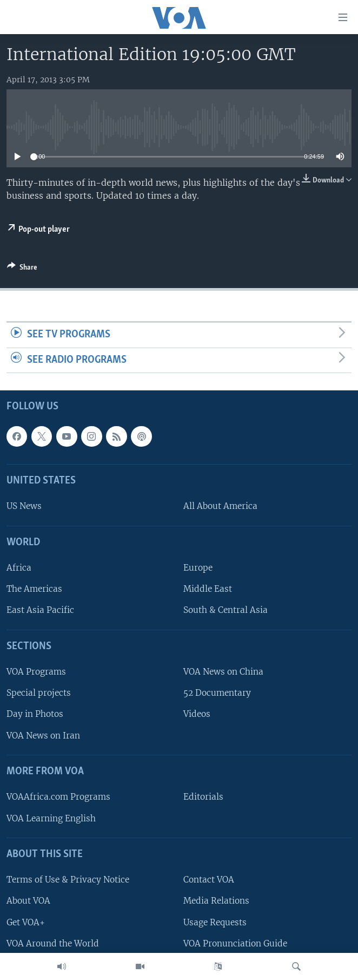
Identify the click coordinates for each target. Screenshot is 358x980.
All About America (220, 507)
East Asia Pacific (40, 610)
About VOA (28, 901)
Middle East (208, 589)
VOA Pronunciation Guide (235, 943)
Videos (197, 714)
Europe (198, 568)
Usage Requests (215, 922)
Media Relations (216, 901)
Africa (19, 568)
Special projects (39, 693)
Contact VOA (209, 880)
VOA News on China (223, 672)
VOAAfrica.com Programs (58, 797)
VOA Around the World (53, 943)
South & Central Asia (226, 610)
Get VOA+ (26, 922)
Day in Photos (35, 714)
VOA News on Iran (43, 736)
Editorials (203, 797)
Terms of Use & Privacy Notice (68, 880)
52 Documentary (217, 693)
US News (24, 507)
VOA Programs (36, 672)
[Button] (22, 269)
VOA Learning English (51, 818)
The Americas (34, 589)
